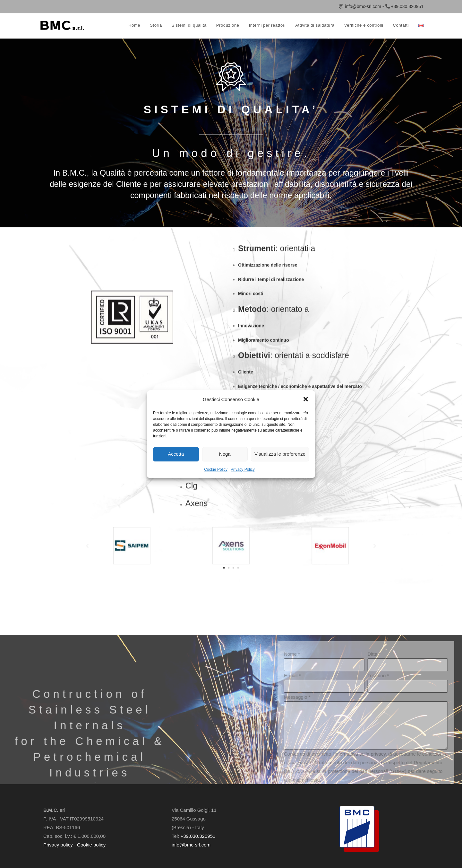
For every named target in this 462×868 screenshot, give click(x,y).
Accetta (176, 454)
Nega (225, 454)
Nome (395, 772)
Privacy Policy (243, 469)
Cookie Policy (216, 469)
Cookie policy (91, 845)
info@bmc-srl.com (363, 6)
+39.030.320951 (407, 6)
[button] (306, 399)
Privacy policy (58, 845)
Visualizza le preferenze (280, 454)
